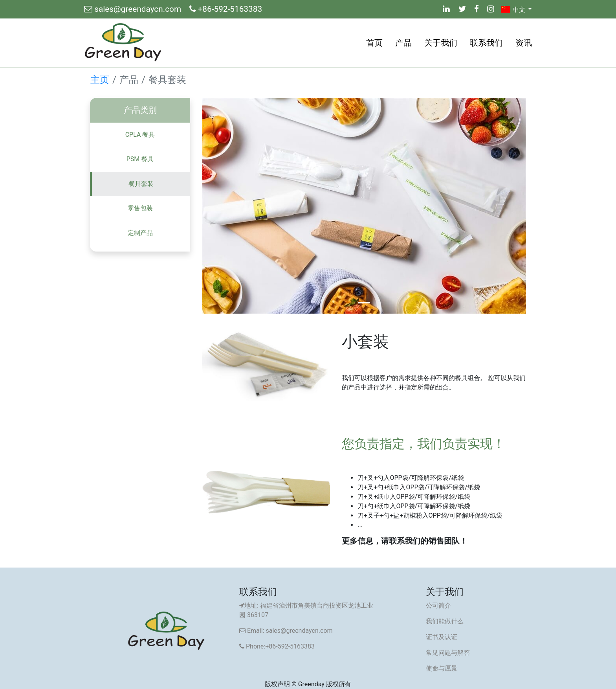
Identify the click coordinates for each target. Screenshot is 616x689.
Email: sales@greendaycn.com (286, 631)
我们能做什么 (445, 621)
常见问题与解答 (448, 653)
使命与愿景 (442, 668)
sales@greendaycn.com (134, 9)
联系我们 (486, 43)
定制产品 (140, 233)
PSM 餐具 (140, 159)
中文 (514, 10)
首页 (374, 43)
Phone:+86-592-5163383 (277, 646)
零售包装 (140, 208)
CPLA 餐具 (140, 135)
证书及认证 (442, 637)
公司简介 (438, 605)
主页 (100, 80)
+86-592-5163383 (226, 9)
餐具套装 (141, 184)
